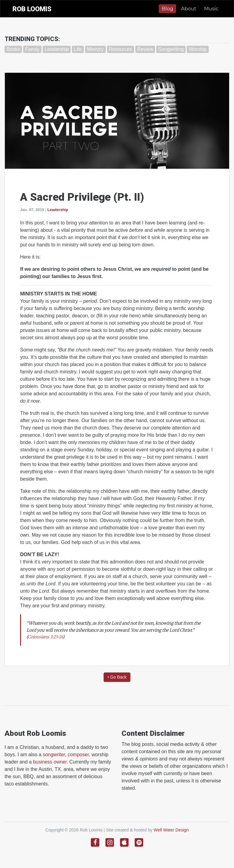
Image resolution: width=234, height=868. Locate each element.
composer (78, 755)
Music (211, 9)
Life (78, 49)
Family (32, 49)
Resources (120, 49)
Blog (167, 9)
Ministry (95, 49)
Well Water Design (171, 830)
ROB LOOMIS (32, 9)
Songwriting (171, 49)
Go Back (117, 677)
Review (145, 49)
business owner (50, 762)
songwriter (54, 755)
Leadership (57, 49)
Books (13, 49)
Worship (198, 49)
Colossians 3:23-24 (45, 637)
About (189, 9)
